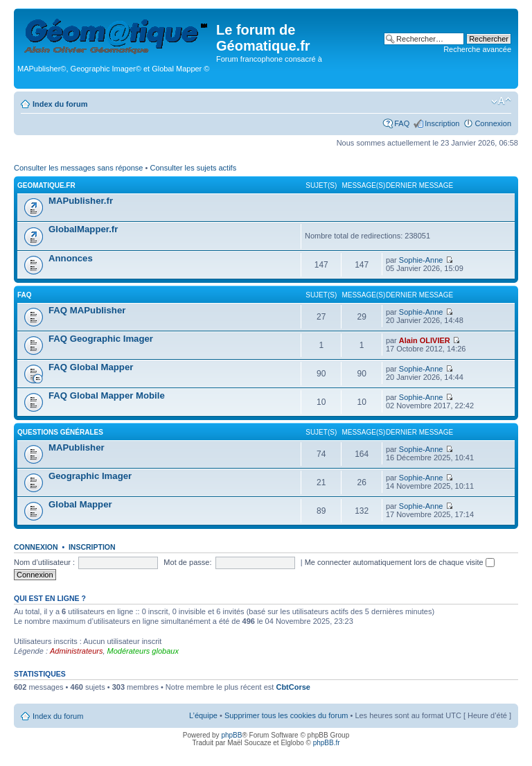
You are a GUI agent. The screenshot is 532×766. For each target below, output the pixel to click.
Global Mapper (80, 504)
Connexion (493, 123)
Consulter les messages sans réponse (78, 168)
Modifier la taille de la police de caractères (501, 101)
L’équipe (203, 715)
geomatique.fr (46, 185)
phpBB (231, 735)
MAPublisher (77, 447)
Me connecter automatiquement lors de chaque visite (400, 562)
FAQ (402, 123)
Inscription (442, 123)
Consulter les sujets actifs (193, 168)
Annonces (71, 258)
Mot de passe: (187, 562)
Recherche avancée (477, 49)
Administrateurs (76, 651)
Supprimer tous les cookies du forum (286, 715)
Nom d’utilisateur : (44, 562)
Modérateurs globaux (143, 651)
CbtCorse (293, 687)
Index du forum (60, 104)
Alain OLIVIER (425, 340)
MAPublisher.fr (81, 201)
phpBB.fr (327, 743)
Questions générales (60, 432)
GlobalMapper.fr (83, 229)
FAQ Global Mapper (91, 367)
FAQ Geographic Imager (101, 339)
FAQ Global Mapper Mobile (107, 395)
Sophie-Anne (421, 260)
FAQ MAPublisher (87, 310)
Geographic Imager (90, 476)
